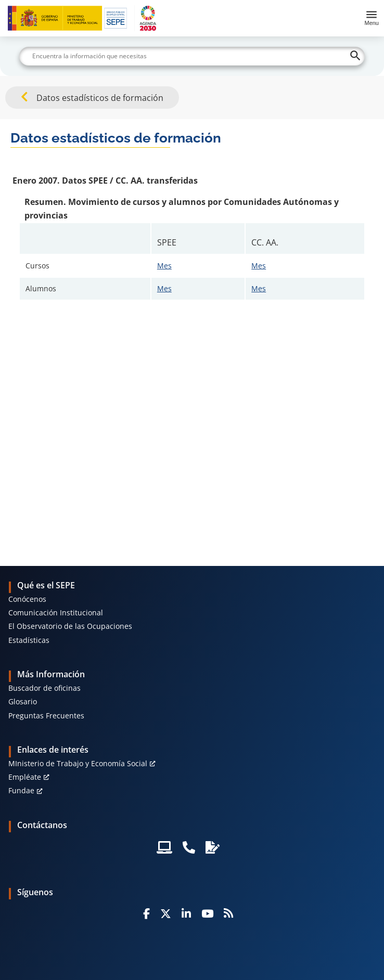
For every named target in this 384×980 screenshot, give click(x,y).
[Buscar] (192, 56)
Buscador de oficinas (44, 688)
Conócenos (27, 599)
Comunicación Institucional (56, 612)
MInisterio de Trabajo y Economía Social (78, 763)
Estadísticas (29, 640)
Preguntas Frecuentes (46, 715)
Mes (164, 266)
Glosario (23, 701)
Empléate (25, 777)
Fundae (21, 790)
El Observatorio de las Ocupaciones (70, 626)
